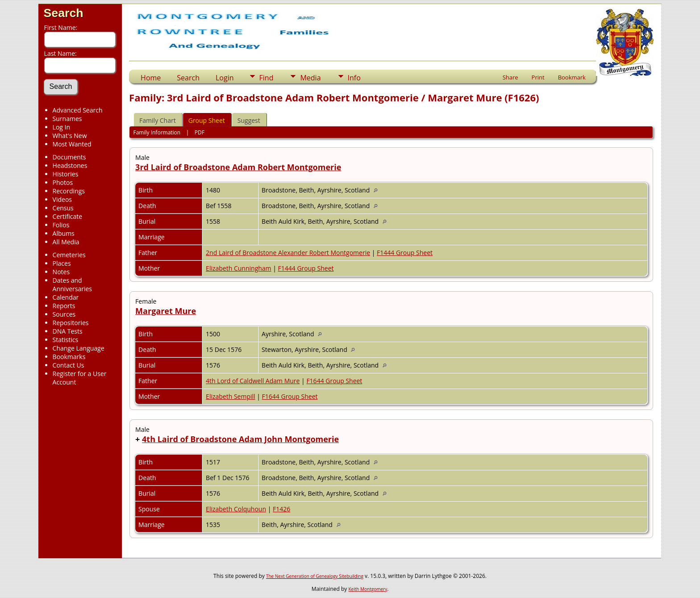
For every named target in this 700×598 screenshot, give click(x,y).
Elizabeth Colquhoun (236, 509)
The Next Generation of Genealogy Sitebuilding (315, 576)
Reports (64, 306)
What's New (70, 136)
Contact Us (69, 365)
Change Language (79, 348)
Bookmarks (69, 357)
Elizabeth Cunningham (238, 268)
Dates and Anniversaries (72, 284)
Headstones (70, 165)
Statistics (66, 340)
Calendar (66, 297)
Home (151, 78)
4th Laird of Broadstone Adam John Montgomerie (240, 439)
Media (310, 78)
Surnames (67, 119)
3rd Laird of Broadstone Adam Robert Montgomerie (238, 167)
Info (354, 78)
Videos (62, 199)
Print (538, 77)
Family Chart (158, 120)
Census (63, 208)
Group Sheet (207, 120)
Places (62, 263)
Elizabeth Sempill (231, 396)
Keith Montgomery (368, 589)
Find (267, 78)
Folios (61, 225)
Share (510, 77)
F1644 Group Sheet (334, 381)
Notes (61, 272)
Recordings (69, 191)
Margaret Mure (166, 311)
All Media (66, 242)
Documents (69, 157)
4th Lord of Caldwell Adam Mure (253, 381)
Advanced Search (78, 110)
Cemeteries (69, 255)
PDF (200, 132)
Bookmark (572, 77)
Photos (63, 182)
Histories (66, 174)
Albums (64, 233)
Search (64, 13)
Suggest (249, 120)
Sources (64, 314)
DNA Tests (68, 331)
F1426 (281, 509)
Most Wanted (72, 144)
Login (225, 78)
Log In (61, 127)
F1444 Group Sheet (405, 253)
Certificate (68, 216)
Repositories (71, 323)
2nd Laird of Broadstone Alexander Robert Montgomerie (288, 253)
